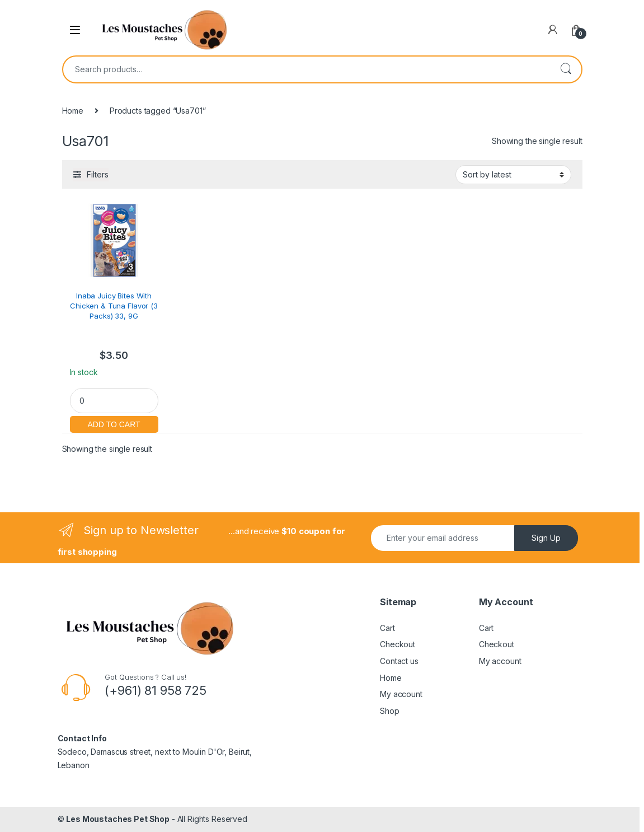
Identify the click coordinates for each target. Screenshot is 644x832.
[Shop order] (513, 175)
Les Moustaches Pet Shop (118, 819)
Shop (389, 711)
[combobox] (307, 69)
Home (73, 111)
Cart (387, 628)
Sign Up (546, 538)
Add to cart (114, 423)
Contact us (399, 661)
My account (401, 694)
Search (566, 69)
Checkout (398, 644)
